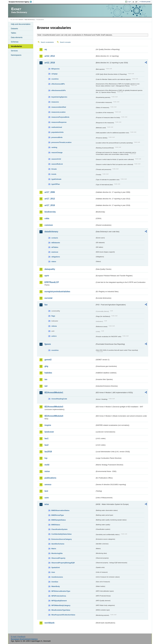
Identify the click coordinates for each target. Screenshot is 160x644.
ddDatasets (56, 243)
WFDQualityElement (59, 601)
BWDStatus (56, 525)
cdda (47, 218)
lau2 (46, 445)
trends (54, 174)
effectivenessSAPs (59, 90)
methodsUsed (57, 127)
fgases (48, 344)
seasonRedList (57, 164)
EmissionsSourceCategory (62, 539)
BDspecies (55, 69)
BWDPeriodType (58, 515)
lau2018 (48, 452)
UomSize (55, 582)
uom (47, 498)
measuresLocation (58, 112)
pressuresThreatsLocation (61, 142)
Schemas (15, 42)
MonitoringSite (57, 553)
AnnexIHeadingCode (59, 399)
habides (48, 373)
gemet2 (48, 360)
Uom (53, 572)
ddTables (55, 247)
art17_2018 (50, 205)
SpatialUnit (56, 567)
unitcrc (54, 336)
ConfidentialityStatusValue (61, 534)
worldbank (49, 623)
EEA (21, 2)
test (46, 491)
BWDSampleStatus (59, 520)
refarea (54, 326)
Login (129, 2)
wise (47, 504)
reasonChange (57, 152)
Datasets (14, 29)
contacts (55, 238)
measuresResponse (59, 122)
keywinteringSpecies (59, 97)
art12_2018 (50, 63)
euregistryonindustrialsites (57, 292)
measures (55, 102)
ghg (46, 366)
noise (47, 471)
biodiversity (50, 212)
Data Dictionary (29, 20)
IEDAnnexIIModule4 (54, 416)
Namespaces (16, 55)
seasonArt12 (56, 159)
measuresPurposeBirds (60, 117)
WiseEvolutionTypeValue (61, 610)
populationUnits (57, 132)
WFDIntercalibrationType (61, 591)
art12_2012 (50, 56)
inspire (48, 425)
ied (46, 386)
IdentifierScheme (58, 544)
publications (50, 478)
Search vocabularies (47, 42)
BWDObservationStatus (60, 510)
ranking (54, 147)
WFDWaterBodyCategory (61, 605)
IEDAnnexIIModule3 (54, 407)
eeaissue (55, 252)
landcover (49, 432)
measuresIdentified (59, 107)
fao (46, 305)
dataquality (50, 269)
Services (14, 51)
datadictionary (51, 232)
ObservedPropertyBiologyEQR (63, 563)
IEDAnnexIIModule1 (54, 393)
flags (53, 316)
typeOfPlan (56, 184)
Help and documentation (21, 24)
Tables (13, 33)
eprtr (47, 276)
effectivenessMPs (58, 84)
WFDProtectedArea (59, 596)
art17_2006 (50, 192)
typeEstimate (56, 179)
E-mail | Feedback (18, 637)
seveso (48, 485)
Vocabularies (16, 46)
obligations (56, 257)
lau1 (46, 438)
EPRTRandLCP (52, 282)
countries (55, 79)
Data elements (17, 37)
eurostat (48, 298)
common (49, 225)
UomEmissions (57, 577)
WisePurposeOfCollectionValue (63, 615)
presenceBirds (57, 137)
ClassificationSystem (59, 529)
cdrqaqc (54, 74)
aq (46, 49)
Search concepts (65, 42)
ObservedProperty (58, 558)
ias (46, 379)
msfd (47, 465)
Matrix (54, 549)
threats (54, 169)
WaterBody (56, 586)
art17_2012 (50, 199)
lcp (46, 458)
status (54, 261)
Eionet (21, 20)
